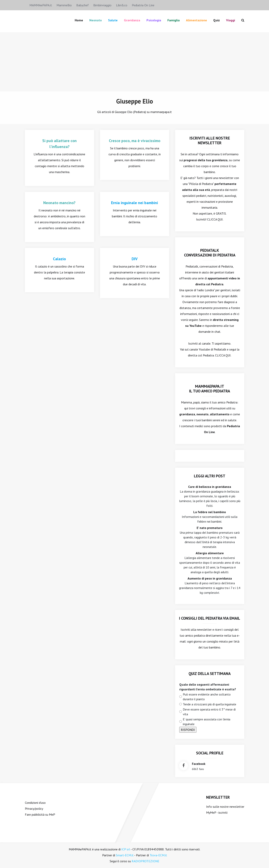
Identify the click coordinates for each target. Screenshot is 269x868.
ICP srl (126, 849)
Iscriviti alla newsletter (196, 630)
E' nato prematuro (210, 528)
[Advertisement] (135, 62)
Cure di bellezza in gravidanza (210, 487)
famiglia (174, 20)
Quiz (217, 20)
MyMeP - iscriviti (217, 812)
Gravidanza (132, 20)
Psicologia (154, 20)
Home (79, 20)
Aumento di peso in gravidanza (210, 578)
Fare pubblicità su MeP (40, 814)
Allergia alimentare (210, 553)
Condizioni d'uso (35, 803)
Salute (113, 20)
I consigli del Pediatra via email (210, 618)
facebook (199, 764)
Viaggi (231, 20)
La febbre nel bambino (210, 512)
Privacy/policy (34, 809)
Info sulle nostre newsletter (225, 807)
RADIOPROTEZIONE (145, 861)
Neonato (96, 20)
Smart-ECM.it (125, 855)
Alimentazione (196, 20)
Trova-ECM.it (158, 855)
